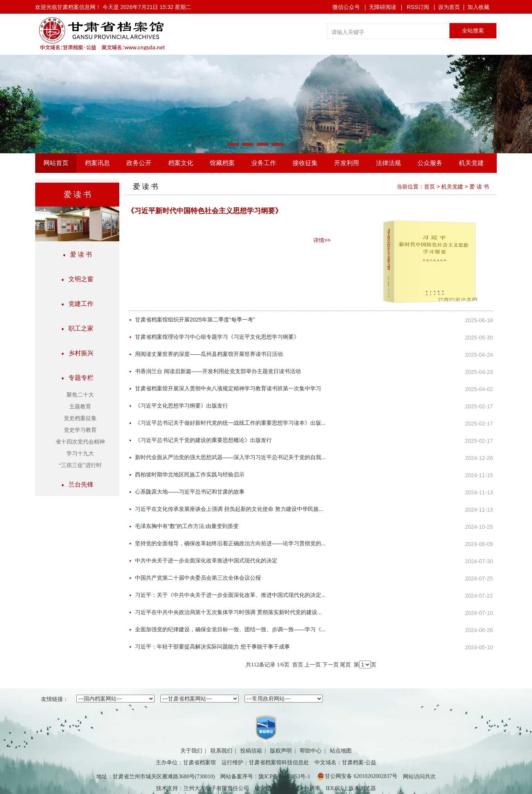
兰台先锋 (77, 484)
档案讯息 (97, 163)
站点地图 (341, 751)
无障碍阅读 (383, 7)
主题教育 (80, 407)
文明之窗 (77, 279)
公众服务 (430, 163)
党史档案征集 (80, 418)
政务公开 (139, 163)
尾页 (345, 665)
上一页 (313, 665)
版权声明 (281, 751)
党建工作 (77, 304)
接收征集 (305, 163)
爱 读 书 (77, 254)
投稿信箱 (251, 751)
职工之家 (77, 328)
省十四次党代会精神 (80, 442)
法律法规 (388, 163)
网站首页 (56, 163)
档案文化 (181, 163)
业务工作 (264, 163)
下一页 (331, 665)
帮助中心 (311, 751)
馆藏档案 (222, 163)
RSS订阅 (418, 7)
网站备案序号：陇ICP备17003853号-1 (265, 777)
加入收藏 (478, 7)
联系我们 (221, 751)
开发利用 (347, 163)
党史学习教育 (80, 430)
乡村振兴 (77, 353)
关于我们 (191, 751)
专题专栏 (77, 378)
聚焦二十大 (80, 395)
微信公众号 (346, 7)
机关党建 (471, 163)
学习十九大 (80, 454)
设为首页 (449, 7)
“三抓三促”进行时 (80, 465)
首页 (430, 187)
